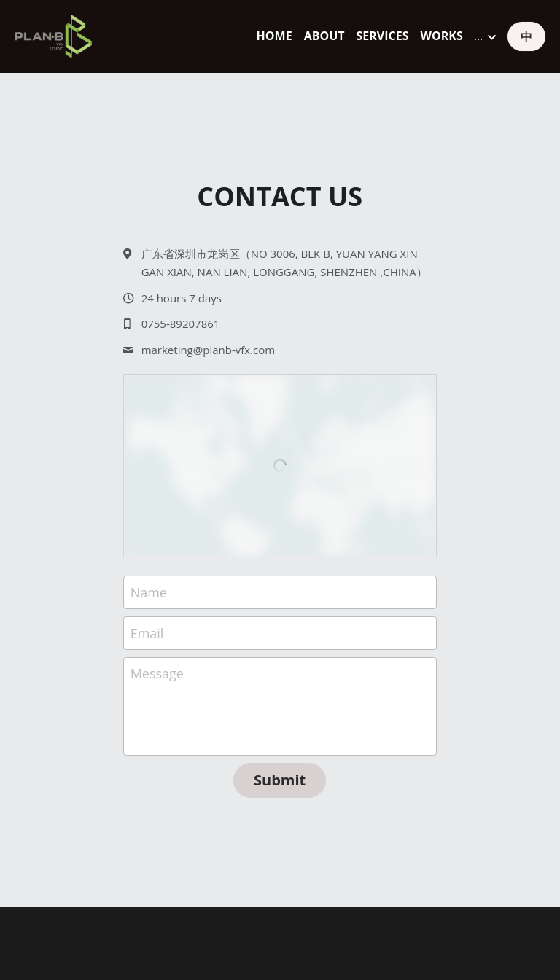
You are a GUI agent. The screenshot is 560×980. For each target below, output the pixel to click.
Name (149, 592)
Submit (280, 780)
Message (157, 673)
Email (147, 632)
